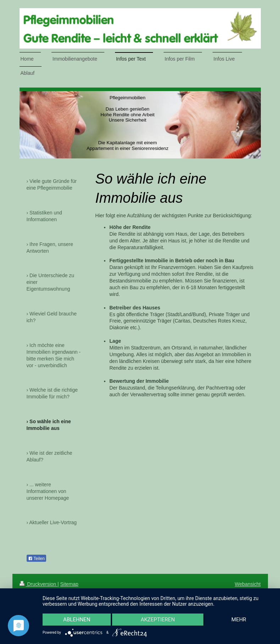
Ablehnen (77, 620)
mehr (239, 620)
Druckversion (39, 584)
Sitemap (69, 584)
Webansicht (248, 584)
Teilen (36, 559)
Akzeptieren (158, 620)
